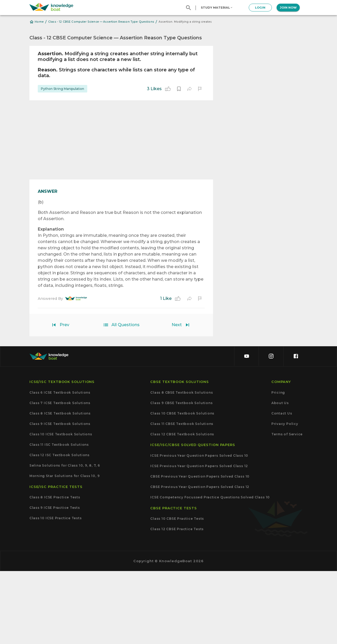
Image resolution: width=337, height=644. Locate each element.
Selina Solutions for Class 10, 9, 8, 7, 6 (65, 538)
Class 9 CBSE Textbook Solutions (181, 476)
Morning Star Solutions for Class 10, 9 (65, 549)
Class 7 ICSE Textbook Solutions (60, 476)
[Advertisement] (121, 140)
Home (37, 22)
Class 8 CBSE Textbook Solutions (182, 465)
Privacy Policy (285, 497)
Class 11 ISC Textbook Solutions (59, 517)
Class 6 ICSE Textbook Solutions (60, 465)
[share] (189, 89)
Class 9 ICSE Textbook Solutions (60, 497)
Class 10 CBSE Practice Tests (177, 592)
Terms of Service (287, 507)
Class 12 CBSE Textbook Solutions (182, 507)
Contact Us (282, 486)
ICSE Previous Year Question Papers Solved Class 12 (199, 539)
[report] (200, 89)
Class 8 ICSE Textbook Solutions (60, 486)
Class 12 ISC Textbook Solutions (60, 528)
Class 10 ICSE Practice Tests (56, 591)
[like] (168, 89)
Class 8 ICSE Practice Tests (55, 570)
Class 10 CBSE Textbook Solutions (182, 486)
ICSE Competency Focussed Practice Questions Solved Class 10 (210, 570)
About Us (280, 476)
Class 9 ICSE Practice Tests (55, 581)
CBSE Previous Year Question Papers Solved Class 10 (200, 549)
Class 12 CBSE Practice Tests (177, 602)
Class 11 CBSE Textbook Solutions (182, 497)
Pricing (278, 465)
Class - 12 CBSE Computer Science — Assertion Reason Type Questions (101, 22)
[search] (189, 8)
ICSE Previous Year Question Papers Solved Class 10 (199, 528)
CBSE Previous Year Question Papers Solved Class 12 (200, 560)
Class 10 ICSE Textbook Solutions (61, 507)
